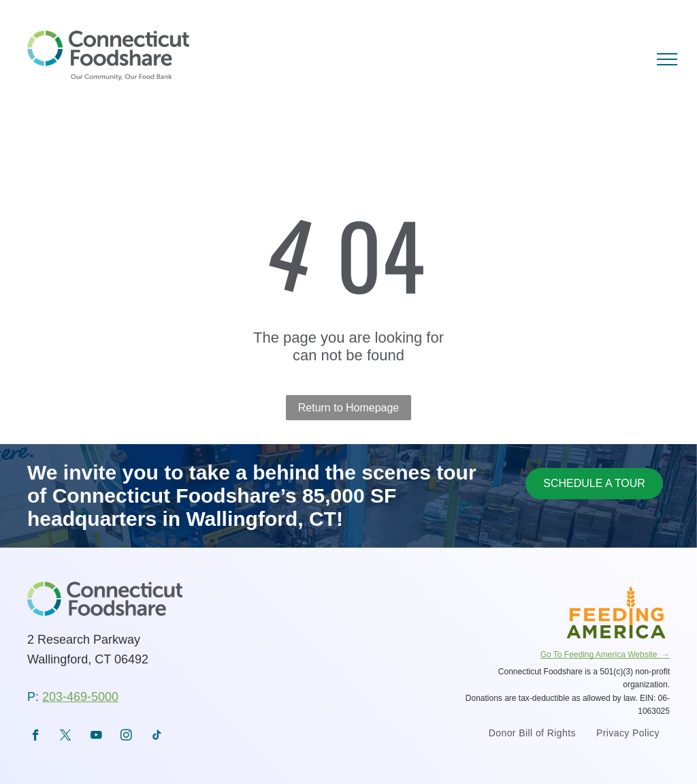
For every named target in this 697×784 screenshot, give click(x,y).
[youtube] (96, 737)
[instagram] (126, 737)
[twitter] (66, 737)
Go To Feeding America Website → (605, 655)
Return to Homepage (349, 408)
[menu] (667, 59)
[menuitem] (532, 735)
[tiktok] (157, 737)
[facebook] (36, 737)
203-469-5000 (80, 697)
